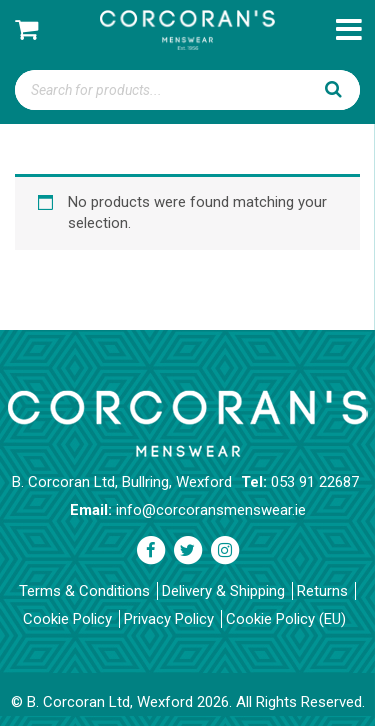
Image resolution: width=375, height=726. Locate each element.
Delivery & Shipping (223, 591)
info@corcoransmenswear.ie (211, 510)
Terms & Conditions (84, 591)
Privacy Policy (169, 619)
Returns (322, 591)
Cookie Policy (67, 619)
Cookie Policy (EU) (286, 619)
